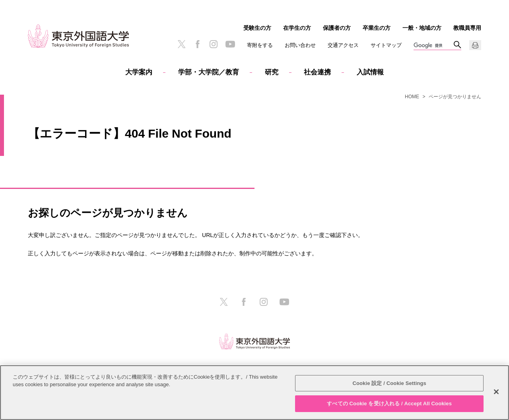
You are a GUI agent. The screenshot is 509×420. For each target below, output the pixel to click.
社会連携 (317, 72)
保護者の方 (337, 28)
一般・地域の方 (422, 28)
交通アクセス (343, 45)
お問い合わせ (300, 45)
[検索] (433, 46)
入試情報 (370, 72)
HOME (412, 97)
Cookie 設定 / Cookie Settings (389, 383)
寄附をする (260, 45)
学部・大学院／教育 (209, 72)
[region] (254, 393)
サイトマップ (386, 45)
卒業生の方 (377, 28)
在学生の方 (297, 28)
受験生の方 (257, 28)
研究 (272, 72)
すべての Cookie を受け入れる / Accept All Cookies (389, 403)
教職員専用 (467, 28)
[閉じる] (496, 392)
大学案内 (139, 72)
